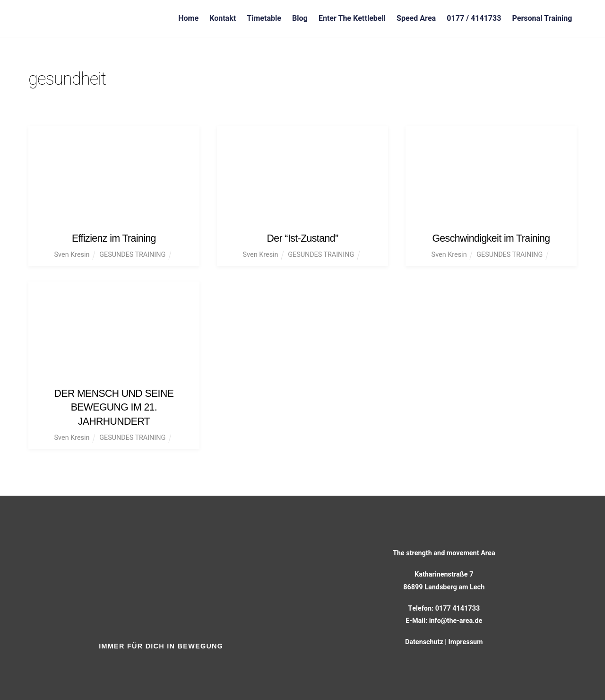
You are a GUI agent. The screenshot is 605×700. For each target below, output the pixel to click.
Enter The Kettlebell (352, 18)
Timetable (264, 18)
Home (188, 18)
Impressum (466, 641)
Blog (300, 18)
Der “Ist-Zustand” (302, 238)
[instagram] (176, 665)
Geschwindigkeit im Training (491, 238)
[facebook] (149, 665)
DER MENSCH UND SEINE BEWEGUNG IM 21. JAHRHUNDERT (114, 406)
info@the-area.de (455, 619)
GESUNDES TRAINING (132, 255)
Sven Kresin (72, 255)
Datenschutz (424, 641)
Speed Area (416, 18)
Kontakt (223, 18)
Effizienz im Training (114, 238)
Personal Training (542, 18)
